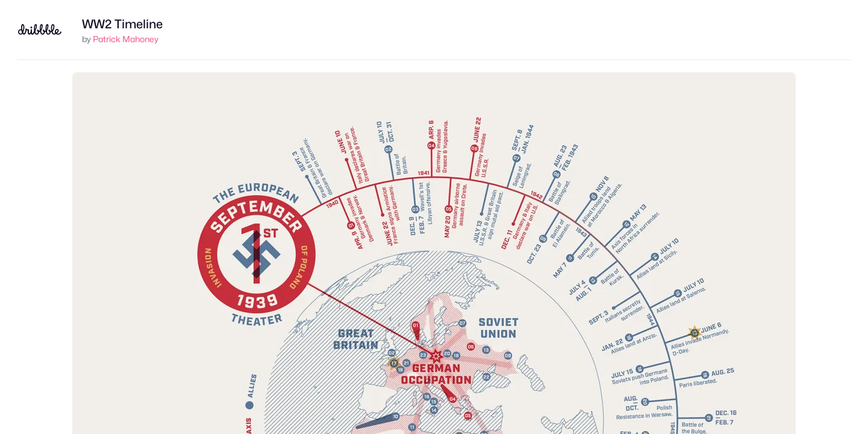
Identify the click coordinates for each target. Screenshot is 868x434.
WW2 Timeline (122, 24)
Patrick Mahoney (126, 39)
